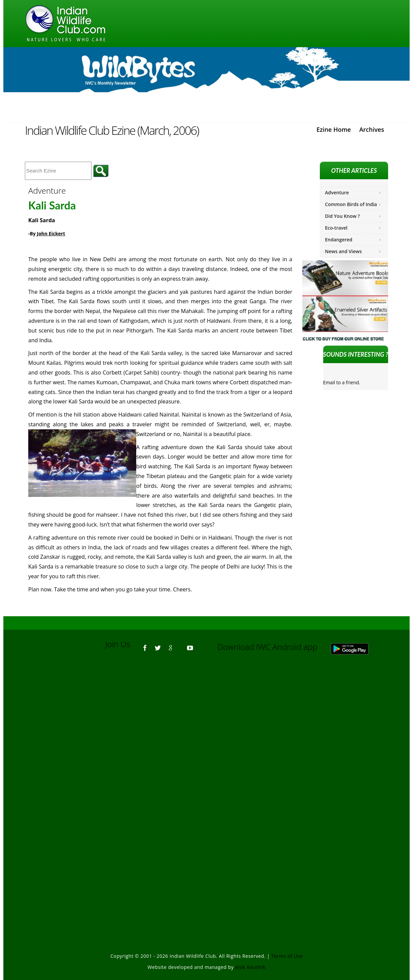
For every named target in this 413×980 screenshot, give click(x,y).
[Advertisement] (206, 751)
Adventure (337, 192)
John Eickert (51, 233)
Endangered (339, 240)
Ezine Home (334, 129)
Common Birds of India (351, 204)
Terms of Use (287, 956)
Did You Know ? (342, 216)
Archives (372, 129)
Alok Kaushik (250, 967)
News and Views (343, 251)
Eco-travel (336, 228)
